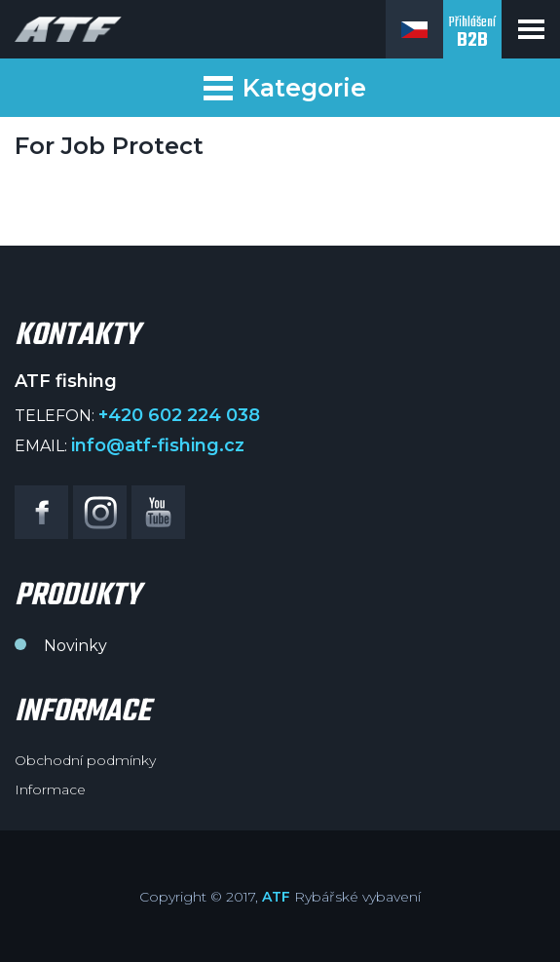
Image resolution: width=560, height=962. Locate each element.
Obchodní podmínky (85, 760)
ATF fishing (68, 29)
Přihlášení (472, 34)
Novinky (75, 646)
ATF (276, 897)
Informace (50, 789)
